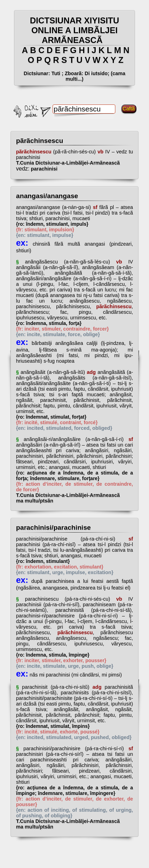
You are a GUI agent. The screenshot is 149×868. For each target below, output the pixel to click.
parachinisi (43, 169)
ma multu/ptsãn (35, 501)
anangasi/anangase (47, 196)
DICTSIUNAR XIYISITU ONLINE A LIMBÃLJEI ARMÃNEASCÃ (74, 30)
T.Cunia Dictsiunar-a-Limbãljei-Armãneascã (74, 163)
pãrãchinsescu (40, 141)
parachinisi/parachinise (53, 527)
